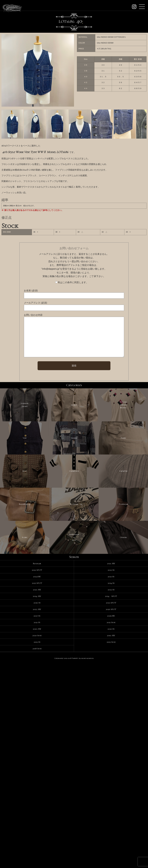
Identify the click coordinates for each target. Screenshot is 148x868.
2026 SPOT (111, 813)
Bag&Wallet (25, 647)
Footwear (123, 647)
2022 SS (111, 774)
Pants (123, 499)
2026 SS (37, 806)
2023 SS (111, 780)
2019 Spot (111, 846)
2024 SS (111, 787)
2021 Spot (111, 826)
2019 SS (37, 846)
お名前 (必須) (31, 291)
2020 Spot (37, 839)
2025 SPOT (111, 806)
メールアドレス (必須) (35, 303)
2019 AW (111, 839)
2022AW (37, 780)
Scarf (25, 721)
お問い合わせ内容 (33, 315)
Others (123, 721)
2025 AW (37, 813)
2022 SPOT (37, 774)
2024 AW (37, 800)
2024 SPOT (111, 800)
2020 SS (111, 833)
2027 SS (37, 820)
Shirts (74, 499)
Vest (25, 499)
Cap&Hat (123, 573)
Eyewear (74, 647)
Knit (25, 573)
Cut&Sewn (74, 573)
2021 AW (111, 767)
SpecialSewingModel (123, 425)
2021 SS (37, 826)
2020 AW (37, 833)
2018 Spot (37, 852)
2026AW (111, 820)
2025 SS (111, 793)
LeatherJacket (25, 425)
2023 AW (37, 793)
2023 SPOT (37, 787)
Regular (37, 767)
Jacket (74, 425)
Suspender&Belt (74, 721)
